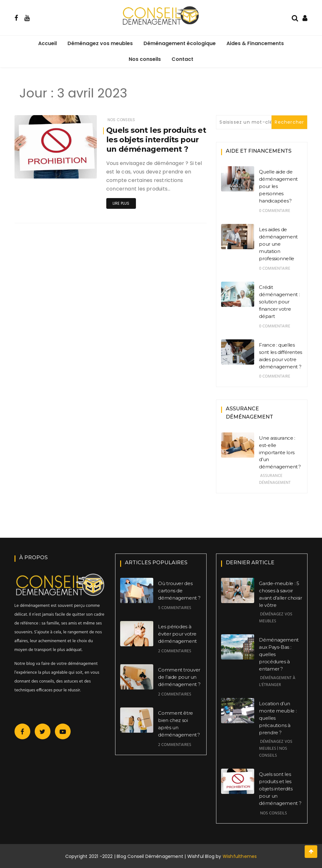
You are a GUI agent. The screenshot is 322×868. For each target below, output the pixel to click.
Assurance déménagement (275, 479)
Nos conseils (145, 59)
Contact (182, 59)
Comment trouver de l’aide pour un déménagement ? (179, 677)
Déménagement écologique (180, 43)
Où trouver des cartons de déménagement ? (179, 591)
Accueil (47, 43)
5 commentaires (175, 608)
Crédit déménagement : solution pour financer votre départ (279, 302)
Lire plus (121, 203)
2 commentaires (175, 651)
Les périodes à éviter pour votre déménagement (177, 634)
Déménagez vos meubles (100, 43)
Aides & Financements (255, 43)
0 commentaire (275, 211)
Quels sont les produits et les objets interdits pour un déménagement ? (156, 140)
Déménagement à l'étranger (277, 681)
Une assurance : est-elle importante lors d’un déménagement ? (280, 452)
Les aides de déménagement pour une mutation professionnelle (278, 244)
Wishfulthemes (240, 856)
